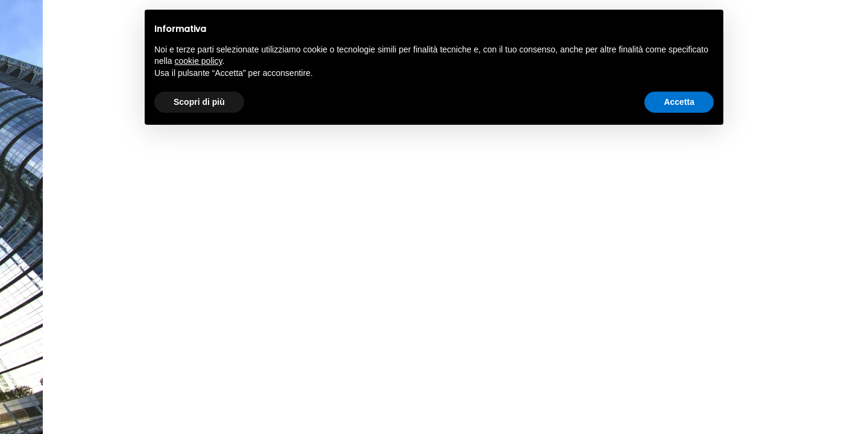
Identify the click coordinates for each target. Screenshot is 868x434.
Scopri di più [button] (199, 102)
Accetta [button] (679, 102)
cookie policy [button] (198, 61)
